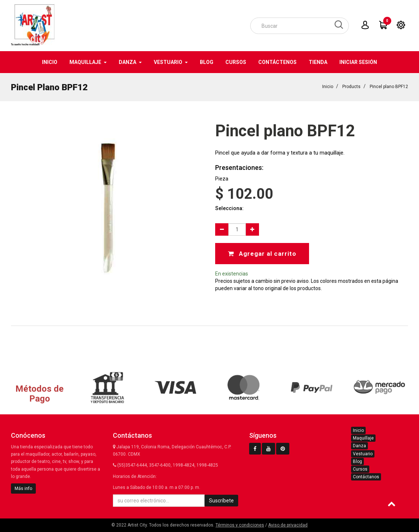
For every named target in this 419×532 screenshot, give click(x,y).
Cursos (360, 469)
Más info (23, 489)
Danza (359, 446)
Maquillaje (363, 438)
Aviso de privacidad (288, 525)
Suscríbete (221, 501)
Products (351, 86)
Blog (357, 461)
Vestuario (363, 454)
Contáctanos (366, 477)
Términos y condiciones (240, 525)
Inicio (328, 86)
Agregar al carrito (262, 253)
